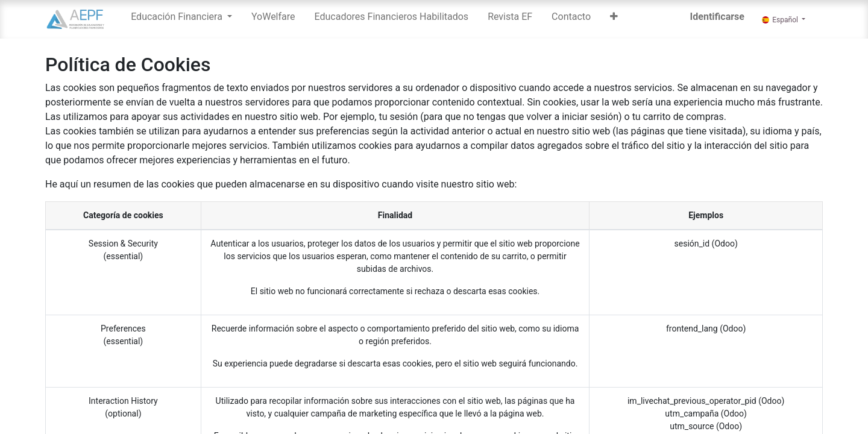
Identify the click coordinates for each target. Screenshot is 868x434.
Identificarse (717, 17)
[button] (614, 19)
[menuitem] (273, 19)
